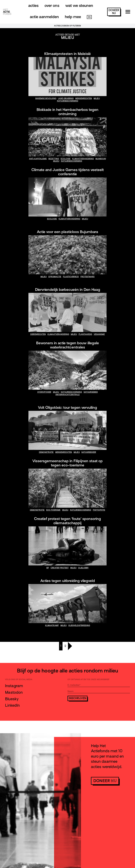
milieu (97, 98)
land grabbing (66, 98)
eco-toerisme (53, 510)
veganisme (99, 334)
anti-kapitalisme (38, 159)
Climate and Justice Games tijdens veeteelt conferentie (68, 172)
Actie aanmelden (44, 17)
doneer (114, 12)
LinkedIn (12, 705)
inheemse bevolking (46, 98)
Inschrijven (78, 698)
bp (48, 568)
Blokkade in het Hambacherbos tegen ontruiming (67, 112)
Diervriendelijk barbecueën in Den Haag (68, 290)
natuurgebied (91, 392)
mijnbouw (101, 159)
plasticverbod (71, 277)
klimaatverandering (83, 159)
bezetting (54, 159)
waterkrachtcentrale (68, 395)
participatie (99, 510)
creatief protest (60, 568)
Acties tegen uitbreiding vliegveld (68, 581)
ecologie (66, 159)
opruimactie (55, 277)
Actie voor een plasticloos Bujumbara (67, 232)
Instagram (14, 686)
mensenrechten (84, 98)
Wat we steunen (79, 6)
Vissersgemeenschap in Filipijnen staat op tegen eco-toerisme (67, 463)
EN (89, 17)
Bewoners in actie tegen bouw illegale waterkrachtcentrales (67, 345)
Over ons (52, 6)
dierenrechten (38, 334)
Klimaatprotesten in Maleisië (67, 54)
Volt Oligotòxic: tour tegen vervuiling (67, 407)
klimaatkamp (52, 625)
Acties (33, 6)
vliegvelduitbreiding (79, 625)
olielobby (83, 568)
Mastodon (14, 692)
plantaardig (85, 334)
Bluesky (12, 699)
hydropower (44, 392)
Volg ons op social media (19, 679)
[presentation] (91, 710)
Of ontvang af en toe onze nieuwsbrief (88, 679)
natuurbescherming (68, 101)
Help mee (73, 17)
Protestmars (87, 277)
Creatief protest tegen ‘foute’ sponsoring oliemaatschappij (67, 521)
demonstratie (46, 452)
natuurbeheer (89, 452)
